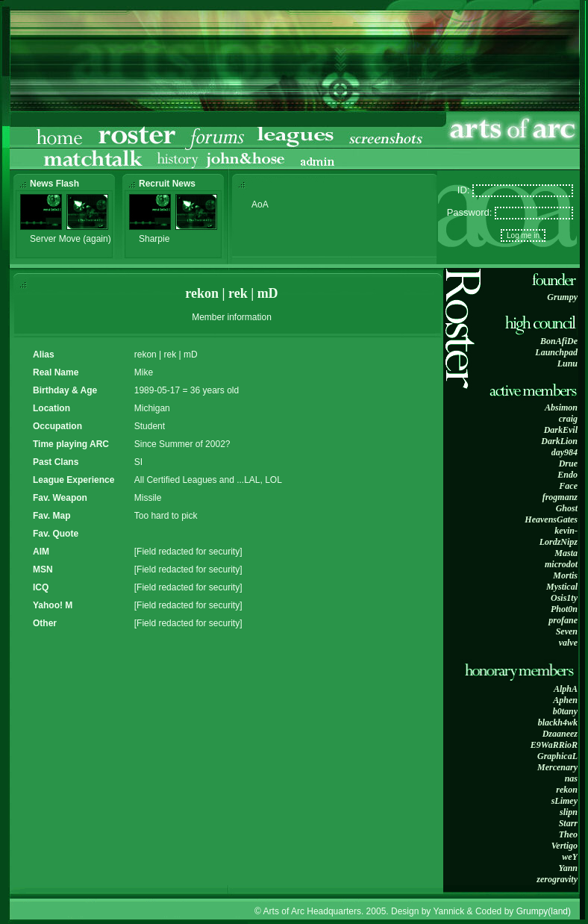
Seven (567, 631)
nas (571, 778)
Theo (568, 834)
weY (570, 857)
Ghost (567, 508)
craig (568, 419)
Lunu (567, 363)
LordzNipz (559, 542)
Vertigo (564, 846)
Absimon (561, 408)
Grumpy (562, 297)
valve (568, 643)
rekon (567, 790)
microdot (561, 564)
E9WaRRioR (554, 745)
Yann (568, 868)
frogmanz (560, 497)
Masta (566, 553)
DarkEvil (561, 430)
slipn (569, 812)
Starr (568, 823)
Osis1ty (564, 598)
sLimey (564, 801)
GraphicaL (557, 756)
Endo (567, 475)
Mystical (562, 587)
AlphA (566, 689)
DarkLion (559, 441)
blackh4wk (558, 722)
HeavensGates (551, 519)
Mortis (565, 575)
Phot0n (564, 609)
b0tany (565, 711)
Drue (568, 463)
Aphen (565, 700)
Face (568, 486)
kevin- (566, 531)
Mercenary (557, 767)
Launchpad (556, 352)
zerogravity (557, 879)
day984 (564, 452)
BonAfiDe (559, 341)
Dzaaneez (560, 734)
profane (563, 620)
